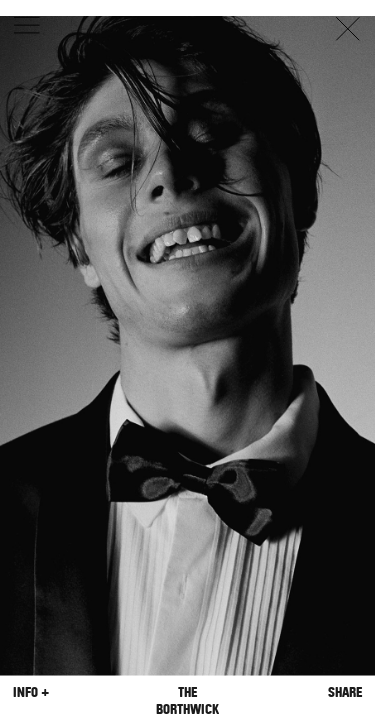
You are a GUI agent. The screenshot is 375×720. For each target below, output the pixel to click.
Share (345, 691)
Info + (31, 691)
